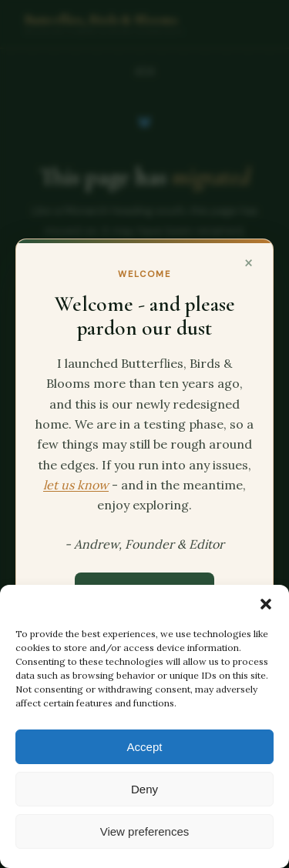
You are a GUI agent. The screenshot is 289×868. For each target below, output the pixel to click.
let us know (76, 485)
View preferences (145, 831)
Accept (145, 747)
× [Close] (249, 262)
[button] (266, 604)
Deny (144, 789)
